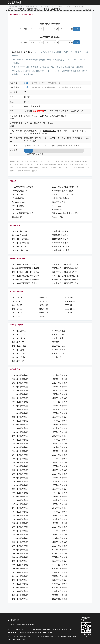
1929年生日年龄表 (20, 417)
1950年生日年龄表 (60, 455)
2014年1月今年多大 (21, 231)
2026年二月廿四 (19, 350)
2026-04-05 (43, 301)
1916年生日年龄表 (60, 390)
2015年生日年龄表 (20, 580)
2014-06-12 (45, 116)
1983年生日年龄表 (20, 519)
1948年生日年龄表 (60, 451)
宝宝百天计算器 (19, 202)
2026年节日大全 (59, 202)
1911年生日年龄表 (20, 383)
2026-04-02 (43, 298)
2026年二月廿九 (59, 357)
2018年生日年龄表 (60, 584)
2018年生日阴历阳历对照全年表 (26, 276)
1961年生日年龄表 (20, 478)
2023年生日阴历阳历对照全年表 (65, 283)
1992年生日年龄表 (60, 534)
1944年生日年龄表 (60, 444)
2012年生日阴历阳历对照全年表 (26, 264)
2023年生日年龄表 (20, 595)
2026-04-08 (43, 305)
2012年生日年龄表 (60, 572)
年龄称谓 (45, 6)
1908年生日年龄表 (60, 375)
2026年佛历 (17, 210)
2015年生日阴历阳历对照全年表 (65, 268)
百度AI (11, 625)
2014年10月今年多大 (61, 247)
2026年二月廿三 (59, 346)
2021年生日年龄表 (20, 591)
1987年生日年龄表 (20, 527)
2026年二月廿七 (59, 354)
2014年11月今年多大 (21, 250)
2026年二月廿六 (19, 354)
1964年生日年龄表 (60, 481)
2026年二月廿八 (19, 357)
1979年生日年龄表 (20, 512)
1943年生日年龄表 (20, 444)
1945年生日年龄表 (20, 447)
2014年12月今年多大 (61, 250)
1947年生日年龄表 (20, 451)
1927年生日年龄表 (20, 413)
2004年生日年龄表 (60, 557)
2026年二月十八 (19, 338)
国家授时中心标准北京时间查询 (65, 213)
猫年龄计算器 (57, 217)
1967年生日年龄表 (20, 489)
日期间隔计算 (32, 6)
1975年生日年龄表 (20, 504)
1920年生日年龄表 (60, 398)
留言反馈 (54, 630)
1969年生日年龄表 (20, 493)
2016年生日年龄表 (60, 580)
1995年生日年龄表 (20, 542)
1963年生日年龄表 (20, 481)
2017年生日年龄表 (20, 584)
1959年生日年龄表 (20, 474)
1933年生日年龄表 (20, 425)
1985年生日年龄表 (20, 523)
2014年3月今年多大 (21, 235)
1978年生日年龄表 (60, 508)
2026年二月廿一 (59, 342)
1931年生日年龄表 (20, 421)
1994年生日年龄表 (60, 538)
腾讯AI (32, 625)
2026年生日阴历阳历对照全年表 (65, 187)
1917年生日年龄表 (20, 394)
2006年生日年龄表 (60, 561)
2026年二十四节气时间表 (62, 194)
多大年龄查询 (18, 198)
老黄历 (68, 6)
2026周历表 (57, 210)
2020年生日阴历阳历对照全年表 (26, 280)
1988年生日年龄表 (60, 527)
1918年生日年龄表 (60, 394)
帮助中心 (31, 633)
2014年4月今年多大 (60, 235)
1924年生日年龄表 (60, 406)
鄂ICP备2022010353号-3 (44, 633)
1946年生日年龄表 (60, 447)
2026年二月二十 (19, 342)
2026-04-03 (70, 298)
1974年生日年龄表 (60, 500)
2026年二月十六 (19, 335)
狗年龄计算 (17, 217)
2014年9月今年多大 (21, 247)
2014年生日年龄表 (60, 576)
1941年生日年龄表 (20, 440)
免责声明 (70, 630)
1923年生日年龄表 (20, 406)
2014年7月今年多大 (21, 243)
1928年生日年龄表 (60, 413)
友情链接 (23, 633)
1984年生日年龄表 (60, 519)
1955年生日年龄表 (20, 466)
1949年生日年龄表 (20, 455)
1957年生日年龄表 (20, 470)
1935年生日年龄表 (20, 428)
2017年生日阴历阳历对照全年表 (65, 272)
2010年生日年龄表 (60, 569)
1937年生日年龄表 (20, 432)
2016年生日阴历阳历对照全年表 (26, 272)
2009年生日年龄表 (20, 569)
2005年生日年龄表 (20, 561)
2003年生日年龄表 (20, 557)
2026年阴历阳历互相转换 (62, 191)
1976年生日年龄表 (60, 504)
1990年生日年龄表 (60, 531)
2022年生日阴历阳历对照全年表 (26, 283)
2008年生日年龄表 (60, 565)
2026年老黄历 (18, 206)
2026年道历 (57, 206)
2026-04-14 (43, 313)
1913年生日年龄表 (20, 387)
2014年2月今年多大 (60, 231)
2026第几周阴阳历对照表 (23, 213)
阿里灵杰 (26, 625)
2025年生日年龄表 (20, 599)
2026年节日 (57, 6)
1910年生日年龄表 (60, 379)
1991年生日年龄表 (20, 534)
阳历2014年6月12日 (22, 52)
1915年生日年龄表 (20, 390)
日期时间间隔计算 (20, 191)
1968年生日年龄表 (60, 489)
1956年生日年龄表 (60, 466)
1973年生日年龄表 (20, 500)
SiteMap (11, 633)
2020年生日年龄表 (60, 588)
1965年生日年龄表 (20, 485)
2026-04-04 (17, 301)
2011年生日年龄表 (20, 572)
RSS (17, 633)
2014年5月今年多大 (21, 239)
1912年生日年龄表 (60, 383)
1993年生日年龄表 (20, 538)
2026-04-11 (43, 309)
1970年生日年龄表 (60, 493)
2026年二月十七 (59, 335)
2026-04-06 (70, 301)
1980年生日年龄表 (60, 512)
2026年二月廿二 (19, 346)
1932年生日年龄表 (60, 421)
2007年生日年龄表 (20, 565)
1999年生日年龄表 (20, 550)
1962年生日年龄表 (60, 478)
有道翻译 (18, 625)
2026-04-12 (70, 309)
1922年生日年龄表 (60, 402)
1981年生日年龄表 (20, 516)
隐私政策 (62, 630)
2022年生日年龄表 (60, 591)
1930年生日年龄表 (60, 417)
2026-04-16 (17, 317)
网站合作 (47, 630)
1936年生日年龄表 (60, 428)
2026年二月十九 (59, 338)
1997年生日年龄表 (20, 546)
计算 (77, 29)
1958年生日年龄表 (60, 470)
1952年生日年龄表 (60, 459)
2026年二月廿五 (59, 350)
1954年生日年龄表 (60, 462)
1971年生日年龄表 (20, 497)
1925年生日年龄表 (20, 409)
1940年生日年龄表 (60, 436)
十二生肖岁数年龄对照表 (23, 187)
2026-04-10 (17, 309)
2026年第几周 (18, 194)
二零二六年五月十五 (51, 138)
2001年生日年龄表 (20, 553)
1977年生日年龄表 (20, 508)
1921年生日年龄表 (20, 402)
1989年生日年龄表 (20, 531)
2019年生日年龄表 (20, 588)
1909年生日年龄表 (20, 379)
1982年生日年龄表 (60, 516)
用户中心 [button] (88, 10)
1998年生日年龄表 (60, 546)
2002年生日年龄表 (60, 553)
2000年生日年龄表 (60, 550)
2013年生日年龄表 (20, 576)
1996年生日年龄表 (60, 542)
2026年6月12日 (49, 131)
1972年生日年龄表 (60, 497)
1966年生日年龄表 (60, 485)
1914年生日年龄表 (60, 387)
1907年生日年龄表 (20, 375)
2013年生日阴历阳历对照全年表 (65, 264)
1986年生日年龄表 (60, 523)
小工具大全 (31, 630)
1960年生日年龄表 (60, 474)
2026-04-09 (70, 305)
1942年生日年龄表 (60, 440)
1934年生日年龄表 (60, 425)
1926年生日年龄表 (60, 409)
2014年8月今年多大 (60, 243)
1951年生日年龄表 (20, 459)
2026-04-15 (70, 313)
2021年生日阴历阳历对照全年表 (65, 280)
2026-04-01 (17, 298)
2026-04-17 (43, 317)
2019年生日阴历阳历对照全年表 (65, 276)
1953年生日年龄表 (20, 462)
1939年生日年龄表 (20, 436)
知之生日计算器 (16, 6)
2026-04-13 (17, 313)
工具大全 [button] (79, 6)
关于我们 (39, 630)
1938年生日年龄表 (60, 432)
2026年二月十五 (59, 331)
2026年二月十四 (19, 331)
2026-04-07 (17, 305)
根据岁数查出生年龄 (60, 198)
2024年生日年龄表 (60, 595)
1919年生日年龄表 (20, 398)
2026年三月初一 (19, 361)
